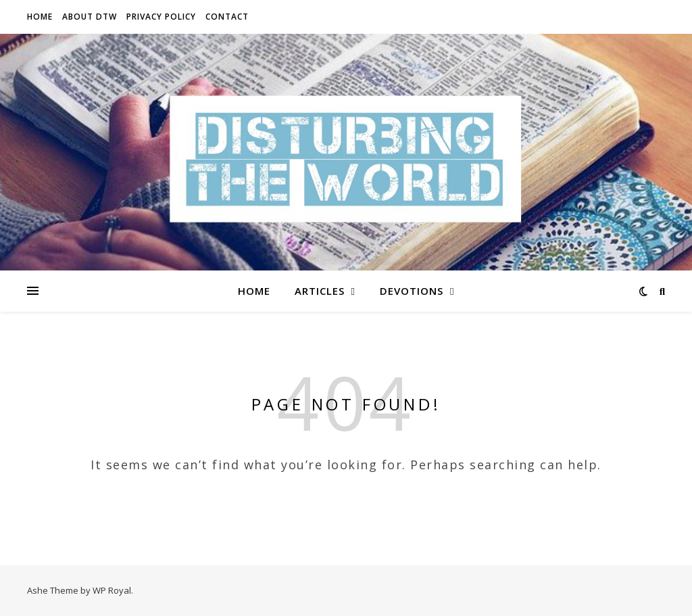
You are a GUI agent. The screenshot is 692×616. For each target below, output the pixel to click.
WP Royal (112, 590)
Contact (227, 17)
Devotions (412, 291)
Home (40, 17)
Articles (320, 291)
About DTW (90, 17)
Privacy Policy (161, 17)
